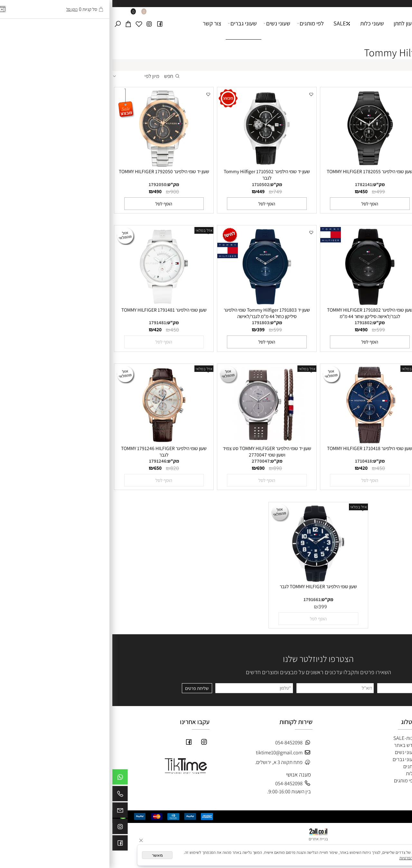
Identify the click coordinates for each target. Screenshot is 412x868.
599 (268, 330)
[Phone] (8, 795)
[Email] (8, 812)
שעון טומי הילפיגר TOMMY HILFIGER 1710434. (360, 448)
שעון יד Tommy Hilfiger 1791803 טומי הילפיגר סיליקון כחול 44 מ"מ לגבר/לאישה (154, 313)
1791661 (200, 599)
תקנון (401, 759)
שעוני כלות (260, 23)
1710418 (251, 461)
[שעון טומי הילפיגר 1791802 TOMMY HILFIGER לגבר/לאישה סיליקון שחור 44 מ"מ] (257, 303)
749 (165, 192)
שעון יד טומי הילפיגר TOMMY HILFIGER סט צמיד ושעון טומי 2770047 (155, 451)
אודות (319, 23)
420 (354, 191)
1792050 (45, 184)
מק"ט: (369, 184)
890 (165, 469)
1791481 (45, 322)
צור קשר (100, 23)
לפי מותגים (198, 23)
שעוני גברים (130, 23)
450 (371, 192)
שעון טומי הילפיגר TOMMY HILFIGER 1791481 (52, 310)
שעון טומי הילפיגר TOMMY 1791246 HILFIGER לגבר (51, 451)
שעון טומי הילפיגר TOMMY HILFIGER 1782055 (257, 171)
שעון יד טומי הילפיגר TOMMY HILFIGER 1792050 (52, 171)
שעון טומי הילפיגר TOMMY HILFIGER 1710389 (360, 171)
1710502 (148, 184)
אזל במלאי (92, 230)
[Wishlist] (26, 23)
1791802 (251, 322)
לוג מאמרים (393, 780)
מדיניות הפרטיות (300, 858)
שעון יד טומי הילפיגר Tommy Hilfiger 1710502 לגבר (154, 175)
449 (148, 191)
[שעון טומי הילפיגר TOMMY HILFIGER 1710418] (257, 441)
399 (148, 329)
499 (268, 192)
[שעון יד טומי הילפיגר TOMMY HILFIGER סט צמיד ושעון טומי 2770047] (154, 441)
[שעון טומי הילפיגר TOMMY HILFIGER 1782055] (257, 165)
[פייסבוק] (47, 23)
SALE (230, 23)
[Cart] (16, 23)
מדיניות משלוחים (389, 766)
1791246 (45, 461)
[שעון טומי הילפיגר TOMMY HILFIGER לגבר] (206, 580)
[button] (360, 204)
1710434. (354, 461)
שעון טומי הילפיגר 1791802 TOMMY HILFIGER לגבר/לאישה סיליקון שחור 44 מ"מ (257, 313)
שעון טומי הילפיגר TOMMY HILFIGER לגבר (206, 586)
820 (62, 469)
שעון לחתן (292, 23)
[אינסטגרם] (37, 23)
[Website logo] (386, 19)
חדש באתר (292, 745)
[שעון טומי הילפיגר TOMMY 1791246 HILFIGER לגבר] (51, 441)
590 (354, 329)
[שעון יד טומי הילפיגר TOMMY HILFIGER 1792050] (51, 165)
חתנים (297, 766)
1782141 (251, 184)
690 (148, 468)
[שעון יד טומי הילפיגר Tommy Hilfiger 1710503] (360, 303)
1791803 (148, 322)
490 (45, 191)
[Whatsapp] (8, 778)
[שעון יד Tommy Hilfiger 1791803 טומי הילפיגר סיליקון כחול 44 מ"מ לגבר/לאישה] (154, 303)
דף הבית (346, 23)
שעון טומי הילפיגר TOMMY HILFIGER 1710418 (257, 448)
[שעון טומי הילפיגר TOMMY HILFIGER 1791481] (51, 303)
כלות (298, 773)
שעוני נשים (165, 23)
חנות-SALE (292, 738)
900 (62, 192)
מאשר (45, 855)
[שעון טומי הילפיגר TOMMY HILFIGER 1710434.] (360, 441)
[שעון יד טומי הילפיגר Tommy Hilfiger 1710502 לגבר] (154, 165)
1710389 (354, 184)
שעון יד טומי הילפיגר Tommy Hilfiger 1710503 (360, 310)
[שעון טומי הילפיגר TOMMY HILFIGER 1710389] (360, 165)
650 (45, 468)
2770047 (148, 461)
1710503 (354, 322)
